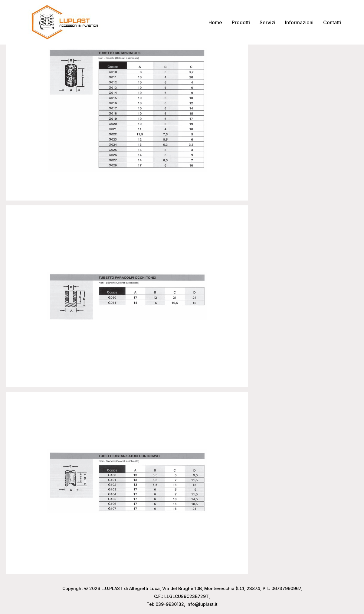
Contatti (332, 22)
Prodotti (241, 22)
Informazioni (299, 22)
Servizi (267, 22)
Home (215, 22)
